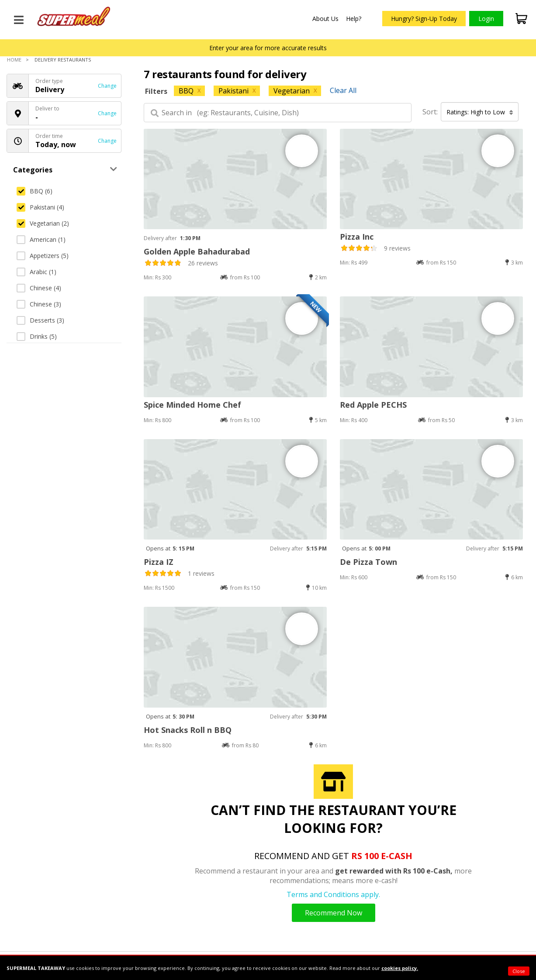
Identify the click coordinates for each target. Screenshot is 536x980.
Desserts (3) (40, 320)
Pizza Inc (357, 237)
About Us (325, 19)
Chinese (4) (39, 288)
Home (14, 60)
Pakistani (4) (40, 207)
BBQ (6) (35, 191)
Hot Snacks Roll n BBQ (188, 730)
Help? (354, 19)
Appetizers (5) (43, 256)
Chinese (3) (39, 304)
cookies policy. (400, 968)
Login (486, 19)
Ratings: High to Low (480, 112)
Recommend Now (334, 913)
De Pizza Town (368, 562)
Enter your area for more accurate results (268, 48)
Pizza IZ (159, 562)
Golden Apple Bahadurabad (197, 251)
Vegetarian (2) (43, 223)
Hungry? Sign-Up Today (424, 19)
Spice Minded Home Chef (192, 405)
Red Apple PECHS (373, 405)
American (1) (41, 239)
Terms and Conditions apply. (333, 894)
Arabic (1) (36, 272)
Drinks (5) (37, 336)
